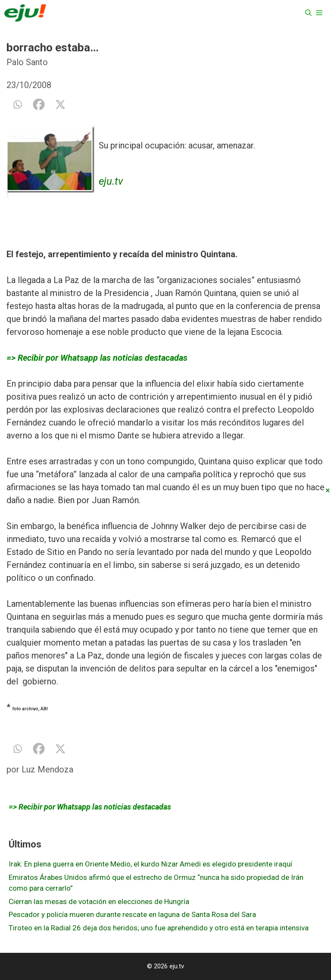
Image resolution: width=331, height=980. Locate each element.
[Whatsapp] (17, 104)
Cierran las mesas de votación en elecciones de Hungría (99, 901)
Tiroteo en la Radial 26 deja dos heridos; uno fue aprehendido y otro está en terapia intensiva (159, 928)
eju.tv (111, 181)
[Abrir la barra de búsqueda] (308, 13)
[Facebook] (39, 104)
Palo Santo (27, 62)
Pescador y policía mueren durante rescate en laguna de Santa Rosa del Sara (132, 914)
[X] (60, 104)
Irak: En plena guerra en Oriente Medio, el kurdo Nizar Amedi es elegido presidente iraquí (150, 864)
